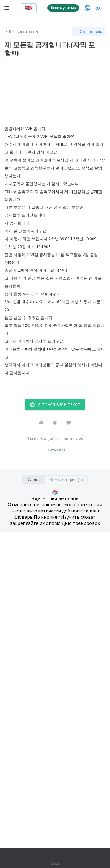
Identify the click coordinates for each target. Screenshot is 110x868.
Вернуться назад (21, 32)
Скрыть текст (89, 32)
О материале (55, 450)
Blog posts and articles (62, 438)
